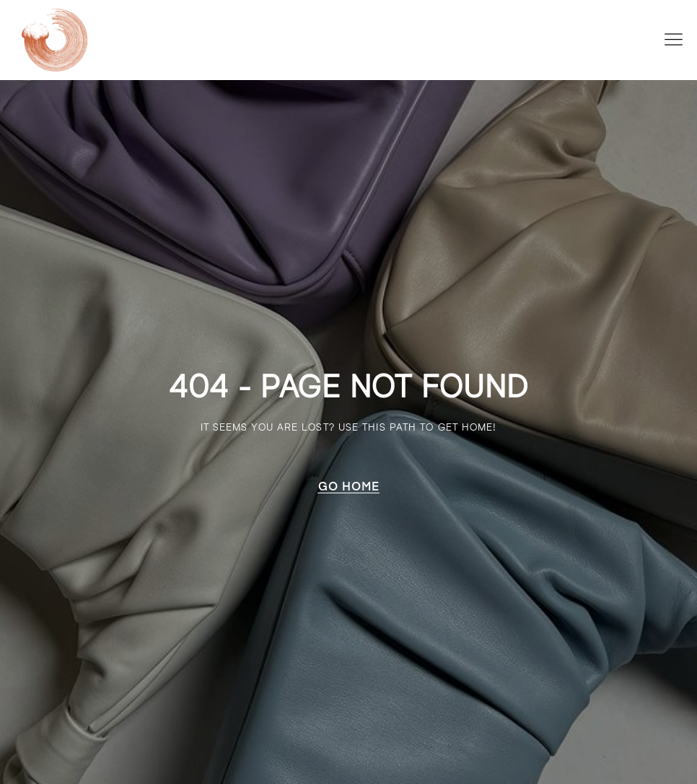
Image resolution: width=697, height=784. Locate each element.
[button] (674, 39)
